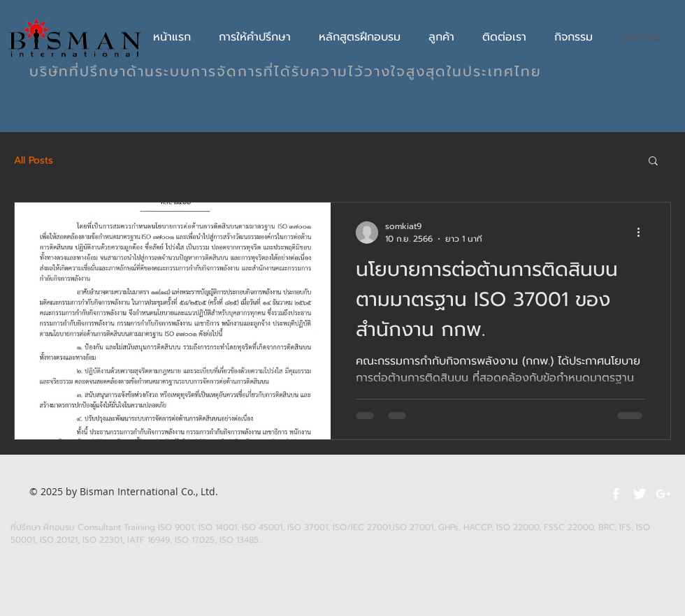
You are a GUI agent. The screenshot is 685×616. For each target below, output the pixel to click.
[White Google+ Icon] (663, 494)
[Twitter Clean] (640, 494)
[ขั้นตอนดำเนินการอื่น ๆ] (643, 233)
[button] (653, 162)
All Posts (34, 160)
